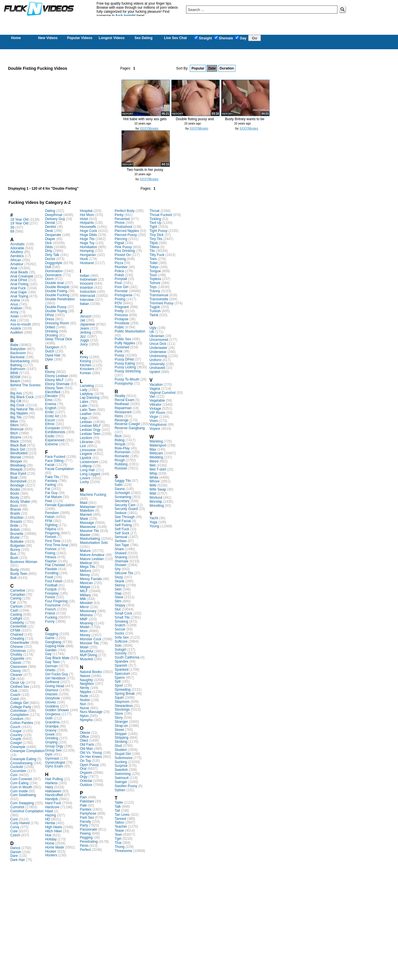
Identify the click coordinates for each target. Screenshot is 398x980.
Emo (49, 400)
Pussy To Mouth (127, 379)
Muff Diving (88, 655)
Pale (83, 805)
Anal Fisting (19, 284)
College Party (21, 707)
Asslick (16, 328)
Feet (48, 501)
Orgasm (86, 773)
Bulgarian (18, 546)
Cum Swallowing (23, 795)
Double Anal (54, 283)
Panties (86, 809)
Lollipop (86, 466)
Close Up (17, 683)
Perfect (85, 850)
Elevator (51, 396)
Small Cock (123, 613)
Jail (82, 320)
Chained (17, 635)
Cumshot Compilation (27, 811)
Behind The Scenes (25, 385)
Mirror (84, 607)
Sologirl (120, 650)
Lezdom (86, 438)
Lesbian (86, 422)
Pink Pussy (123, 247)
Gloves (50, 702)
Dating (50, 211)
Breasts (16, 522)
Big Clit (16, 401)
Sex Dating (143, 38)
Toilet (153, 263)
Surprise (121, 766)
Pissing (120, 259)
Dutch (49, 351)
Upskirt (155, 372)
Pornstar (121, 291)
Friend (50, 613)
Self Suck (122, 533)
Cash (14, 610)
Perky (119, 215)
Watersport (158, 445)
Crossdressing (21, 763)
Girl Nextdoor (55, 678)
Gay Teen (52, 662)
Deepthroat (53, 215)
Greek (50, 734)
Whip (153, 473)
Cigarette (17, 659)
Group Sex (53, 750)
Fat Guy (51, 493)
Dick (48, 243)
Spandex (121, 661)
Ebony (50, 372)
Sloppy (120, 605)
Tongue (155, 271)
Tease (119, 831)
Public (119, 327)
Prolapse (121, 319)
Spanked (121, 670)
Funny (50, 621)
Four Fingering (56, 601)
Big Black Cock (22, 397)
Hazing (50, 815)
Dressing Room (57, 323)
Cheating (17, 639)
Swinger (121, 782)
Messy (85, 575)
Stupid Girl (123, 754)
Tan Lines (122, 815)
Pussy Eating (125, 363)
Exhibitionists (55, 432)
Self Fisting (123, 525)
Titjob (153, 243)
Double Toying (56, 311)
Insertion (86, 288)
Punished (122, 347)
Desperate (53, 235)
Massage (87, 523)
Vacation (156, 385)
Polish (119, 275)
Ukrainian (157, 336)
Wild (153, 493)
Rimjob (120, 444)
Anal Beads (19, 272)
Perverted (122, 219)
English (51, 408)
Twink (154, 315)
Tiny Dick (156, 235)
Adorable (17, 248)
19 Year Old (19, 223)
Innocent (86, 284)
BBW (14, 373)
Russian (121, 468)
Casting (16, 615)
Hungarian (88, 255)
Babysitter (18, 349)
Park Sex (87, 818)
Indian (84, 276)
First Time (53, 541)
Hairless (51, 783)
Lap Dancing (89, 398)
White (154, 478)
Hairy (49, 787)
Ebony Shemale (57, 384)
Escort (50, 420)
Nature (85, 676)
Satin (118, 485)
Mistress (86, 615)
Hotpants (87, 223)
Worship (156, 502)
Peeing (85, 833)
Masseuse (88, 527)
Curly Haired (20, 823)
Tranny (155, 291)
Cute (14, 831)
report (128, 114)
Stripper (121, 734)
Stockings (122, 710)
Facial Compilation (59, 469)
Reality (120, 396)
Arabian (16, 308)
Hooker (51, 851)
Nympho (86, 720)
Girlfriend (52, 682)
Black (14, 441)
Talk (118, 807)
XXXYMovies (149, 128)
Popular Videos (80, 38)
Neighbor (87, 684)
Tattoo (119, 822)
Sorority (120, 653)
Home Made (54, 847)
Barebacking (20, 361)
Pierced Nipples (127, 231)
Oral (83, 769)
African (16, 260)
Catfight (16, 619)
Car (13, 602)
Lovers (85, 478)
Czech (15, 835)
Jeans (84, 328)
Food (49, 577)
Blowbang (18, 465)
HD (47, 819)
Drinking (51, 331)
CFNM (15, 630)
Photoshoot (123, 227)
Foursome (53, 605)
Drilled (50, 327)
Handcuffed (54, 795)
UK (152, 332)
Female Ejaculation (60, 505)
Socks (119, 633)
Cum (14, 775)
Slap (118, 593)
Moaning (86, 623)
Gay (241, 38)
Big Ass (16, 393)
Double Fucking (57, 295)
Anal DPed (18, 280)
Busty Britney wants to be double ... (245, 121)
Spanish (121, 665)
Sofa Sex (122, 637)
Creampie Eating (23, 759)
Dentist (50, 227)
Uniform (155, 360)
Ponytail (121, 279)
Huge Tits (87, 239)
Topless (155, 279)
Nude (84, 696)
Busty (14, 570)
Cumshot (17, 807)
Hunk (84, 259)
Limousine (88, 450)
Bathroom (18, 369)
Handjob (51, 799)
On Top (85, 761)
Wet (152, 465)
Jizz (83, 337)
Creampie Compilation (27, 751)
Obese (85, 733)
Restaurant (123, 412)
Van (152, 396)
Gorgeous (53, 714)
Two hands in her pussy (145, 170)
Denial (50, 223)
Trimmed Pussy (161, 303)
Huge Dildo (88, 235)
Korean (85, 373)
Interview (87, 300)
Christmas (18, 651)
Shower (120, 565)
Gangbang (53, 642)
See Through (125, 517)
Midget (85, 587)
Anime (15, 300)
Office (84, 737)
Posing (120, 299)
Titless (154, 247)
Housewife (88, 227)
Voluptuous (158, 425)
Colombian (18, 711)
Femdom (52, 513)
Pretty (119, 311)
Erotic (49, 412)
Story (119, 718)
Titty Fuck (157, 255)
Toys (153, 287)
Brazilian (17, 518)
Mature (85, 551)
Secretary (122, 501)
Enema (50, 404)
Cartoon (16, 606)
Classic (16, 663)
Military (85, 595)
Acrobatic (17, 244)
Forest (50, 597)
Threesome (123, 851)
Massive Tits (89, 531)
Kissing (85, 361)
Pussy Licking (125, 367)
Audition (16, 332)
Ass (13, 320)
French (50, 609)
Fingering (52, 533)
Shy (118, 569)
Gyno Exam (54, 766)
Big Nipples (19, 413)
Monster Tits (89, 643)
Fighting (51, 525)
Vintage (155, 409)
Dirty (49, 251)
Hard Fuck (53, 803)
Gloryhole (52, 698)
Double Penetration (60, 299)
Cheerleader (20, 643)
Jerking (85, 332)
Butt (13, 578)
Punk (118, 351)
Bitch (14, 433)
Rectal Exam (124, 400)
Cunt (14, 819)
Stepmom (122, 702)
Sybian (120, 790)
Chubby (16, 654)
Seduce (120, 513)
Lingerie (86, 454)
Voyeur (155, 429)
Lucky (84, 482)
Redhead (122, 404)
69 (12, 231)
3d (12, 227)
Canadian (18, 595)
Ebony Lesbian (56, 376)
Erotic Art (52, 416)
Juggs (84, 340)
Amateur (17, 264)
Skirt (118, 589)
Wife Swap (158, 489)
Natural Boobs (91, 672)
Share (119, 549)
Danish (16, 852)
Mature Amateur (92, 555)
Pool (118, 283)
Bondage (17, 485)
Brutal (15, 537)
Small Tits (122, 617)
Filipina (50, 529)
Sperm (120, 678)
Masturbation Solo (94, 543)
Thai (118, 843)
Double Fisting (56, 291)
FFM (49, 521)
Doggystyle (53, 263)
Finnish (51, 537)
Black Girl (18, 449)
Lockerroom (89, 462)
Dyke (49, 359)
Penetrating (89, 842)
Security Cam (125, 505)
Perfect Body (125, 211)
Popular (198, 68)
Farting (50, 485)
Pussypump (124, 383)
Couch (15, 727)
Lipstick (86, 458)
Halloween (53, 791)
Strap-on (121, 726)
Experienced (55, 440)
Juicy (84, 344)
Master (85, 535)
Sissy (119, 577)
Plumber (121, 267)
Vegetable (157, 401)
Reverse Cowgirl (127, 424)
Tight (153, 227)
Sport (119, 685)
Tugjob (155, 307)
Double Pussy (56, 307)
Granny (51, 730)
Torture (155, 283)
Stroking (121, 742)
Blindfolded (19, 453)
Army (14, 312)
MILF (84, 591)
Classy (15, 671)
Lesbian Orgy (90, 430)
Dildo (49, 247)
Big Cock (17, 405)
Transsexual (159, 295)
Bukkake (17, 542)
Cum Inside (19, 791)
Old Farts (87, 745)
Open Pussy (89, 765)
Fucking (51, 617)
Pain (83, 797)
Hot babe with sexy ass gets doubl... (145, 121)
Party (84, 825)
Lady (83, 390)
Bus (13, 554)
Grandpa (52, 726)
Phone (120, 223)
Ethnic (50, 424)
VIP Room (157, 413)
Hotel (84, 219)
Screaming (123, 497)
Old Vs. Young (91, 753)
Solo (118, 646)
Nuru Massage (91, 712)
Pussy (119, 355)
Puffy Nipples (125, 343)
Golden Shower (57, 710)
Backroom (18, 353)
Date (212, 68)
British (15, 530)
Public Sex (123, 339)
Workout (156, 498)
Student (120, 750)
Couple (16, 739)
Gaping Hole (55, 646)
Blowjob (16, 469)
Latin (83, 406)
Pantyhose (88, 813)
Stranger (121, 722)
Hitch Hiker (53, 831)
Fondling (52, 573)
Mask (84, 519)
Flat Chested (55, 565)
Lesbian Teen (90, 434)
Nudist (85, 700)
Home (16, 38)
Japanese (87, 324)
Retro (119, 416)
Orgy (83, 777)
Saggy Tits (123, 481)
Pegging (86, 838)
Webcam (156, 453)
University (157, 364)
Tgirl (118, 839)
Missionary (88, 611)
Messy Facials (91, 579)
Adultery (17, 252)
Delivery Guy (55, 219)
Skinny (120, 585)
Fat (47, 489)
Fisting (50, 553)
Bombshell (18, 481)
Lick (83, 446)
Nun (83, 704)
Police (119, 271)
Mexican (86, 583)
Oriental (86, 781)
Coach (15, 695)
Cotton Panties (22, 723)
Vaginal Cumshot (162, 393)
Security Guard (126, 509)
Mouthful (86, 651)
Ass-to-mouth (20, 324)
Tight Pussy (158, 231)
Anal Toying (19, 296)
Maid (83, 503)
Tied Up (155, 223)
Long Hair (87, 470)
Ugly (153, 328)
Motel (84, 647)
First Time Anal (56, 545)
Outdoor (86, 785)
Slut (118, 609)
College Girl (19, 703)
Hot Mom (87, 215)
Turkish (155, 311)
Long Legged (90, 474)
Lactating (87, 386)
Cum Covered (21, 779)
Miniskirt (86, 603)
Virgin (154, 417)
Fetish (50, 517)
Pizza (119, 263)
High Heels (53, 827)
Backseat (17, 357)
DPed (49, 315)
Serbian (120, 541)
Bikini (14, 425)
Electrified (53, 392)
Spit (118, 681)
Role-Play (122, 448)
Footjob (51, 589)
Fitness (51, 557)
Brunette (17, 534)
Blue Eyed (18, 473)
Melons (85, 571)
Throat (154, 211)
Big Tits (16, 417)
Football (51, 585)
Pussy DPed (124, 359)
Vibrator (155, 405)
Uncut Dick (158, 344)
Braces (16, 509)
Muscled (86, 659)
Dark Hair (18, 860)
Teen (118, 835)
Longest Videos (111, 38)
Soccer (120, 629)
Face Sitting (54, 461)
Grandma (52, 722)
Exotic (50, 436)
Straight (203, 38)
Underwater (158, 348)
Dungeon (52, 347)
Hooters (51, 855)
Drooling (51, 335)
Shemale (224, 38)
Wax (153, 449)
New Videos (48, 38)
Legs (83, 418)
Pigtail (119, 243)
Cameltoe (18, 590)
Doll (48, 267)
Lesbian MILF (90, 426)
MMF (84, 619)
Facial (50, 465)
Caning (16, 598)
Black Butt (18, 445)
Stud (118, 746)
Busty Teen (19, 574)
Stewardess (124, 706)
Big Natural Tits (22, 409)
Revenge (121, 420)
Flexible (51, 569)
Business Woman (24, 562)
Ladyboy (86, 394)
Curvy (15, 827)
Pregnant (122, 307)
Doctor (50, 259)
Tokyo (154, 267)
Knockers (87, 369)
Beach (15, 381)
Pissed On (122, 255)
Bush (14, 558)
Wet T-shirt (158, 469)
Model (84, 627)
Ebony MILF (54, 380)
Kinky (84, 357)
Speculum (122, 674)
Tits (152, 251)
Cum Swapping (22, 803)
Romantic (122, 456)
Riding (119, 440)
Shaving (121, 557)
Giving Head (54, 686)
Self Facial (123, 521)
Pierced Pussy (126, 235)
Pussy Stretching (128, 371)
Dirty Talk (52, 255)
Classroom (18, 667)
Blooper (16, 461)
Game (50, 638)
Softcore (121, 641)
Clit (13, 679)
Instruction (88, 292)
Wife (153, 485)
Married (86, 515)
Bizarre (16, 437)
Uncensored (159, 340)
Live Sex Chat (176, 38)
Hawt (49, 811)
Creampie (18, 747)
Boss (14, 506)
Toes (153, 259)
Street (119, 730)
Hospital (86, 211)
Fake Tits (52, 477)
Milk (83, 599)
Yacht (154, 518)
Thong (119, 847)
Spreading (122, 690)
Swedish (121, 770)
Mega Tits (87, 567)
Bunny (15, 550)
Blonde (16, 457)
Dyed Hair (53, 355)
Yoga (153, 522)
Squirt (119, 698)
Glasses (51, 694)
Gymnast (52, 758)
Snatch (120, 625)
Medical (86, 563)
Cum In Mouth (21, 787)
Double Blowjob (57, 287)
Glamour (52, 690)
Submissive (123, 758)
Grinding (51, 738)
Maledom (87, 511)
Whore (154, 481)
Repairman (123, 408)
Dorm (49, 279)
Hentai (50, 823)
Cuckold (16, 767)
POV (118, 303)
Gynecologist (55, 763)
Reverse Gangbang (130, 428)
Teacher (121, 827)
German (51, 666)
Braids (15, 513)
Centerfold (18, 626)
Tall (117, 811)
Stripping (121, 738)
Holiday (51, 839)
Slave (119, 597)
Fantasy (51, 481)
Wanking (156, 441)
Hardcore (52, 807)
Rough (120, 460)
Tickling (155, 219)
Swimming (122, 774)
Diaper (50, 239)
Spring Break (125, 694)
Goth (49, 718)
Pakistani (87, 801)
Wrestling (157, 506)
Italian (84, 304)
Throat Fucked (160, 215)
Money (85, 635)
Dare (14, 856)
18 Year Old (19, 220)
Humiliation (88, 247)
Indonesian (88, 279)
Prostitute (122, 323)
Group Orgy (54, 746)
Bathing (16, 365)
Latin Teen (88, 410)
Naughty (86, 680)
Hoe (48, 835)
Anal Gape (18, 292)
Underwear (158, 352)
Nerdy (84, 688)
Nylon (84, 716)
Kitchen (86, 365)
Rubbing (121, 464)
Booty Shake (20, 502)
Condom (17, 719)
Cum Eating (19, 783)
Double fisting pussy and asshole (195, 121)
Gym (49, 754)
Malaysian (88, 507)
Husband (87, 263)
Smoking (121, 621)
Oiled (84, 741)
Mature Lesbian (92, 559)
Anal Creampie (22, 276)
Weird (154, 461)
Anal (14, 268)
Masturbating (90, 539)
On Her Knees (91, 757)
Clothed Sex (20, 687)
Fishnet (51, 549)
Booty (15, 498)
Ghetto (50, 670)
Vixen (154, 421)
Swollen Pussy (126, 786)
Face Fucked (55, 457)
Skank (119, 581)
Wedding (156, 457)
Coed (14, 699)
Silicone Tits (124, 573)
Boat (14, 478)
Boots (15, 493)
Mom (84, 631)
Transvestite (159, 299)
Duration (227, 68)
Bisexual (17, 429)
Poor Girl (121, 287)
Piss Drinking (125, 251)
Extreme (51, 444)
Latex (84, 402)
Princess (121, 315)
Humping (87, 251)
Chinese (17, 647)
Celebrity (17, 623)
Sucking (121, 762)
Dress (49, 319)
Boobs (15, 489)
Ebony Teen (54, 388)
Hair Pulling (54, 779)
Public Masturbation (130, 331)
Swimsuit (121, 778)
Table (119, 802)
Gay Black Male (57, 658)
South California (127, 657)
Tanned (120, 819)
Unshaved (157, 368)
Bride (14, 526)
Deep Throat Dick (58, 339)
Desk (49, 231)
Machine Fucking (93, 495)
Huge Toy (87, 243)
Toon (153, 275)
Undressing (158, 356)
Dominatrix (53, 275)
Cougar (16, 731)
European (52, 428)
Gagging (51, 634)
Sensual (121, 537)
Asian (14, 316)
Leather (86, 414)
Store (119, 714)
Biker (14, 421)
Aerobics (17, 256)
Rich (118, 436)
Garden (51, 650)
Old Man (86, 749)
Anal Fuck (18, 288)
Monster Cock (90, 639)
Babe (14, 345)
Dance (15, 848)
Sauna (120, 489)
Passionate (88, 829)
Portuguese (123, 295)
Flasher (51, 561)
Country (16, 735)
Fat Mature (53, 497)
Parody (85, 822)
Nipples (86, 692)
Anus (14, 304)
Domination (54, 271)
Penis (84, 846)
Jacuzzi (86, 316)
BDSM (15, 377)
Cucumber (18, 771)
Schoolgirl (122, 493)
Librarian (87, 442)
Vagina (155, 389)
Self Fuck (122, 529)
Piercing (121, 239)
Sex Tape (122, 545)
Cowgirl (16, 743)
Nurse (84, 708)
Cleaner (16, 675)
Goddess (52, 706)
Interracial (87, 296)
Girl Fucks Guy (56, 674)
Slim (118, 601)
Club (14, 691)
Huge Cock (88, 231)
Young (154, 526)
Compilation (19, 715)
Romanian (122, 452)
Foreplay (52, 593)
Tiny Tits (156, 239)
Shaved (120, 553)
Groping (51, 742)
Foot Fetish (54, 581)
